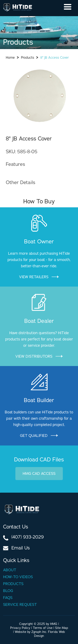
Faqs (8, 598)
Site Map (62, 628)
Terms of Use (43, 628)
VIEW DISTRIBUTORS (39, 356)
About (10, 570)
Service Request (20, 604)
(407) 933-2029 (28, 537)
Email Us (21, 548)
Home (10, 57)
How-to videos (18, 577)
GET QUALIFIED (39, 436)
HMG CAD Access (39, 473)
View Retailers (39, 277)
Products (28, 57)
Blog (8, 591)
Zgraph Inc (39, 632)
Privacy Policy (20, 628)
